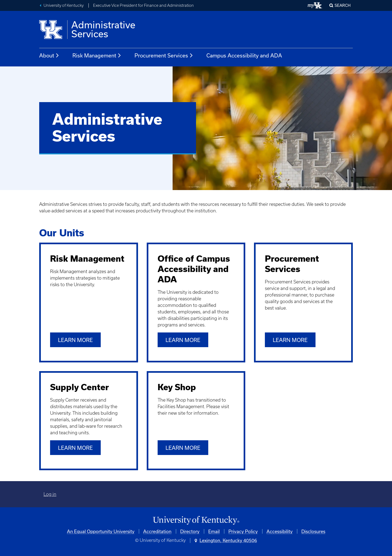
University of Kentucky (64, 5)
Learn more (75, 340)
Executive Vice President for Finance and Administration (143, 5)
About (49, 56)
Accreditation (157, 531)
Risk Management (97, 56)
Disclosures (313, 531)
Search (343, 5)
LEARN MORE (183, 448)
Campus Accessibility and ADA (244, 55)
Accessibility (280, 531)
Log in (50, 494)
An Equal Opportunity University (101, 531)
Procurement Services (164, 56)
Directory (190, 531)
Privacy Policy (243, 531)
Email (214, 531)
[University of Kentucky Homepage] (196, 520)
